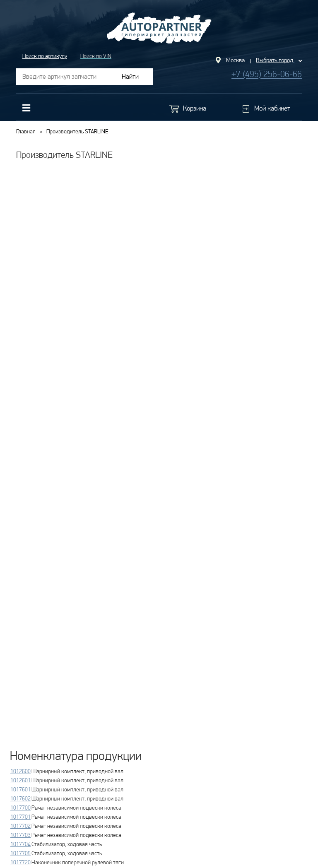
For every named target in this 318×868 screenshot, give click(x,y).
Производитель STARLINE (77, 131)
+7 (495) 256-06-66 (267, 74)
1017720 (20, 862)
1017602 (20, 798)
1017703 (20, 835)
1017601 (20, 789)
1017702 (20, 826)
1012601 (20, 780)
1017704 (20, 844)
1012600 (20, 771)
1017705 (20, 853)
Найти (130, 76)
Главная (26, 131)
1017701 (20, 817)
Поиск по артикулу (45, 56)
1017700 (20, 808)
